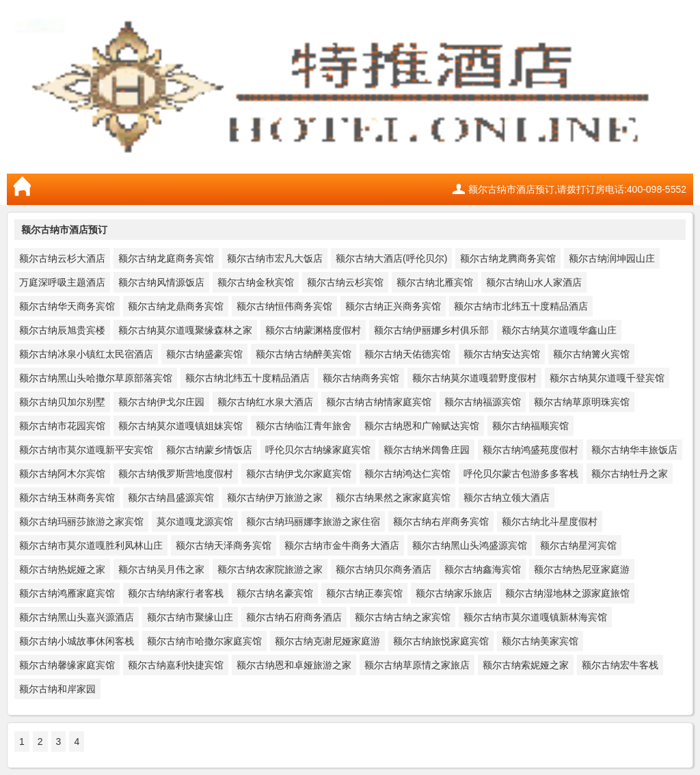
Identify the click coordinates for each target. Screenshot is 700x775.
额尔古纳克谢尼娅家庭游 (327, 641)
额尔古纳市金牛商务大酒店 (342, 545)
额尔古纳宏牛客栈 (620, 665)
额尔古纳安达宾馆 (502, 354)
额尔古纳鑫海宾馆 (483, 569)
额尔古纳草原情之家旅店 (417, 665)
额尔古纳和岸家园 (57, 689)
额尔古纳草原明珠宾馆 (582, 402)
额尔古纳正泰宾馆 (364, 593)
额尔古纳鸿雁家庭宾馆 (67, 593)
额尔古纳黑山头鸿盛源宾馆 (470, 545)
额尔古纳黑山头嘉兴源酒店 (77, 617)
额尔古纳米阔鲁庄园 (427, 450)
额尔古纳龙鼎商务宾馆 (176, 306)
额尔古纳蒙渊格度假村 (313, 330)
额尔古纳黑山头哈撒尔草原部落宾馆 (96, 378)
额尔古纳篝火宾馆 (591, 354)
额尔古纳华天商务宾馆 (67, 306)
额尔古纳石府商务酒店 (294, 617)
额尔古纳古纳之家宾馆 (403, 617)
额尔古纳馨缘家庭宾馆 (67, 665)
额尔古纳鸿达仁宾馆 (407, 474)
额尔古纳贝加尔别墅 (62, 402)
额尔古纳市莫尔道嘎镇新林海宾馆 (535, 617)
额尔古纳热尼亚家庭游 (582, 569)
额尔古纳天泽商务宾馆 (224, 545)
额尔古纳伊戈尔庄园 (161, 402)
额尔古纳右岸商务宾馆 (441, 521)
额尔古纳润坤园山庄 (612, 258)
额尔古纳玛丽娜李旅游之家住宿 (313, 521)
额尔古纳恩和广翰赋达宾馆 (422, 426)
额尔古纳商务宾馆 (361, 378)
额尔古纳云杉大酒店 (62, 258)
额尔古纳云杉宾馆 (345, 282)
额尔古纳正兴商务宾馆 (393, 306)
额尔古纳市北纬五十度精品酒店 (521, 306)
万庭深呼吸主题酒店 (62, 282)
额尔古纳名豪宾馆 (275, 593)
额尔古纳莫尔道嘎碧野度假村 (474, 378)
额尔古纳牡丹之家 (630, 474)
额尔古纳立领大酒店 (507, 498)
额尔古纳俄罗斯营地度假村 (176, 474)
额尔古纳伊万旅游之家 (275, 498)
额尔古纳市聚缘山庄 (190, 617)
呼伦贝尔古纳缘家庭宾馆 (318, 450)
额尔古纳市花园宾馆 (62, 426)
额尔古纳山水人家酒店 (534, 282)
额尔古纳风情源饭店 (161, 282)
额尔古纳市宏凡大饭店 (275, 258)
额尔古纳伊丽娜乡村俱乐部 (431, 330)
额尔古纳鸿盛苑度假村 (530, 450)
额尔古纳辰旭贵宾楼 (62, 330)
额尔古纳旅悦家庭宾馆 (441, 641)
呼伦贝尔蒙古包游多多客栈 (521, 474)
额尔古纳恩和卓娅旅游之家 (294, 665)
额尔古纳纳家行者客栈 (176, 593)
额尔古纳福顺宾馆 (530, 426)
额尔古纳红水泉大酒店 (265, 402)
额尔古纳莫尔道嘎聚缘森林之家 (185, 330)
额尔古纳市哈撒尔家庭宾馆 (204, 641)
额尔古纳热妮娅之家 (62, 569)
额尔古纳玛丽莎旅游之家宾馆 (81, 521)
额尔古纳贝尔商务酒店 (383, 569)
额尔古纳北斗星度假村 (550, 521)
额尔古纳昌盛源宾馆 (171, 498)
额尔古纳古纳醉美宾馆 (304, 354)
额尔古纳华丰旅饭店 (634, 450)
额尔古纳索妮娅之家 (526, 665)
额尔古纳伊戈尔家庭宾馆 (299, 474)
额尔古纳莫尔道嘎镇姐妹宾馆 (180, 426)
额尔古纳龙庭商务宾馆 (166, 258)
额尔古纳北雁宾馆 (435, 282)
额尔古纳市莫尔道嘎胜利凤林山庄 (91, 545)
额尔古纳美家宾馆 (540, 641)
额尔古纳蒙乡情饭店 (209, 450)
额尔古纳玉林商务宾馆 (67, 498)
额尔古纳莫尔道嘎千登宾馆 (607, 378)
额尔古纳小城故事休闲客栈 (77, 641)
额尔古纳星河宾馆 (578, 545)
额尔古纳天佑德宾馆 (407, 354)
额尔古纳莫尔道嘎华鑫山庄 (559, 330)
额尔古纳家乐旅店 (454, 593)
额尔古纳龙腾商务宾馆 (508, 258)
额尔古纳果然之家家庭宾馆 (393, 498)
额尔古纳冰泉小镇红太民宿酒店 (86, 354)
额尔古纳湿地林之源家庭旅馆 (567, 593)
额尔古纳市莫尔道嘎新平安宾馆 (86, 450)
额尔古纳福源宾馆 (483, 402)
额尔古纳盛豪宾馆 (204, 354)
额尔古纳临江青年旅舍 (304, 426)
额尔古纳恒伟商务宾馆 (284, 306)
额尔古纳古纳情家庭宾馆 (379, 402)
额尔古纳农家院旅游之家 (270, 569)
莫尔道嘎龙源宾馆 (195, 521)
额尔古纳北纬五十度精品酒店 (247, 378)
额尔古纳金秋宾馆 (256, 282)
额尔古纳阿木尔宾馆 (62, 474)
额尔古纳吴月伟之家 (161, 569)
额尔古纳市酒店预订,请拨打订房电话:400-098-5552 (577, 189)
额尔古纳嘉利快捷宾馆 (176, 665)
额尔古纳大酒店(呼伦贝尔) (391, 258)
